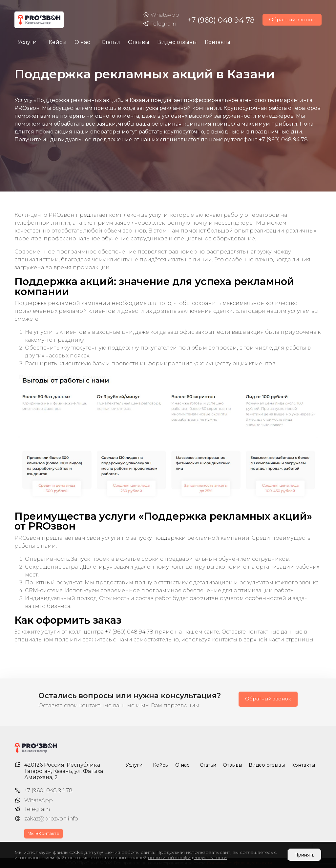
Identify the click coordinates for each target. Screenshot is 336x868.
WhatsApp (161, 15)
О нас (82, 42)
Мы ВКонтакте (43, 833)
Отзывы (139, 42)
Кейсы (58, 42)
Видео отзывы (177, 42)
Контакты (218, 42)
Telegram (159, 24)
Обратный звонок (292, 20)
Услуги (27, 42)
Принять (304, 855)
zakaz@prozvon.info (51, 819)
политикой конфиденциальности (187, 858)
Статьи (111, 42)
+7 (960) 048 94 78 (221, 20)
